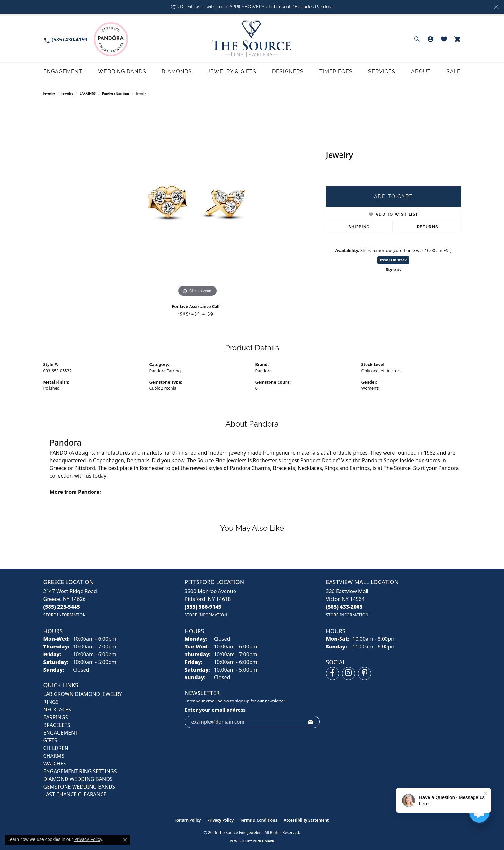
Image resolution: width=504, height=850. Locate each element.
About (421, 72)
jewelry (67, 93)
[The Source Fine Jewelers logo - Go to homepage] (252, 39)
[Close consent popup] (125, 840)
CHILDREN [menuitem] (56, 748)
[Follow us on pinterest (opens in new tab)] (365, 674)
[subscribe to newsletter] (311, 722)
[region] (198, 202)
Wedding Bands (122, 72)
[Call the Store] (62, 607)
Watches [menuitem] (55, 764)
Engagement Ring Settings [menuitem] (80, 771)
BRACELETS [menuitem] (57, 725)
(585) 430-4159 (196, 314)
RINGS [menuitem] (51, 702)
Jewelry (49, 93)
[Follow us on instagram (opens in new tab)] (349, 674)
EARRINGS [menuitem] (56, 717)
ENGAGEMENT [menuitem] (61, 733)
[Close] (496, 7)
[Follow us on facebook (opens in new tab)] (332, 674)
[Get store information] (65, 615)
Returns (428, 227)
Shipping (359, 227)
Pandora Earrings (116, 93)
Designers (288, 72)
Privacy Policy (220, 820)
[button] (417, 39)
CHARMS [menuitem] (54, 756)
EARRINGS (88, 93)
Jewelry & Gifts (232, 72)
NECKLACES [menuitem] (57, 710)
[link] (66, 39)
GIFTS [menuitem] (50, 740)
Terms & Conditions (259, 820)
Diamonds (177, 72)
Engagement (63, 72)
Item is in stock (393, 260)
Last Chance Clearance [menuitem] (75, 794)
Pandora (264, 371)
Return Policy (188, 820)
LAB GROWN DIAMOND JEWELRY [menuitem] (83, 694)
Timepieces (336, 72)
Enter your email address (215, 710)
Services (382, 72)
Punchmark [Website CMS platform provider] (264, 841)
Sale (454, 72)
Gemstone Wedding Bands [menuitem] (79, 787)
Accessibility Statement (306, 820)
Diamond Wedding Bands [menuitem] (78, 779)
